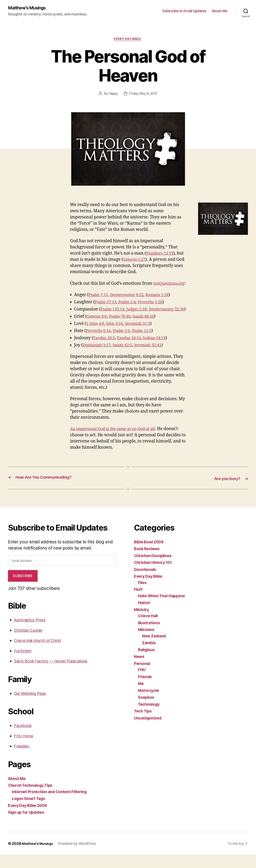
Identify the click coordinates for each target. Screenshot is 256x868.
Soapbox (147, 710)
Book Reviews (148, 562)
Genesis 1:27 (143, 261)
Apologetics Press (31, 633)
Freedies (22, 759)
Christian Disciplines (155, 569)
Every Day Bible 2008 (29, 819)
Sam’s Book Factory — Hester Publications (55, 674)
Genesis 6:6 (98, 330)
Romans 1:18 (163, 302)
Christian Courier (30, 643)
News (140, 670)
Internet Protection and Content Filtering (52, 805)
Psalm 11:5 (147, 344)
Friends (146, 690)
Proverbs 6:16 (99, 344)
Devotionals (146, 582)
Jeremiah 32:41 (154, 359)
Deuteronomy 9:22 (130, 302)
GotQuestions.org (87, 291)
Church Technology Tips (33, 798)
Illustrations (150, 636)
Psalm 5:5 (125, 344)
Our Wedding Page (32, 707)
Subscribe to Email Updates (184, 11)
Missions (147, 643)
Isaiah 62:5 (126, 359)
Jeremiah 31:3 (142, 337)
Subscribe (23, 589)
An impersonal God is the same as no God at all (116, 442)
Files (143, 596)
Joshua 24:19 (160, 351)
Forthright (23, 664)
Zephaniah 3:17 (98, 359)
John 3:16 (117, 337)
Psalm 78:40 (123, 330)
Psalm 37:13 (107, 309)
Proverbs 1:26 (155, 309)
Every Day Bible (128, 40)
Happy (113, 95)
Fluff (139, 603)
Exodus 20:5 (105, 351)
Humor (145, 616)
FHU (142, 683)
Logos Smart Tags (30, 812)
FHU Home (25, 749)
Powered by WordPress (79, 857)
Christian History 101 (155, 576)
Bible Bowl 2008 (150, 555)
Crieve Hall (149, 629)
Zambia (149, 656)
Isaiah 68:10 (148, 330)
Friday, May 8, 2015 (143, 95)
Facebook (23, 739)
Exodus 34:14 (132, 351)
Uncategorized (149, 731)
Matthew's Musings (29, 8)
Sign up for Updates (28, 825)
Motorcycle (149, 703)
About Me (219, 11)
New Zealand (155, 649)
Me (141, 697)
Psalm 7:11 (99, 302)
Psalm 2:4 (130, 309)
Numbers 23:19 (161, 254)
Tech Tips (144, 724)
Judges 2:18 (140, 316)
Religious (147, 663)
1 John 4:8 (96, 337)
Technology (150, 717)
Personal (143, 676)
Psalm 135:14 (114, 316)
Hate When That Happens (163, 609)
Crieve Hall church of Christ (41, 654)
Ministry (142, 622)
